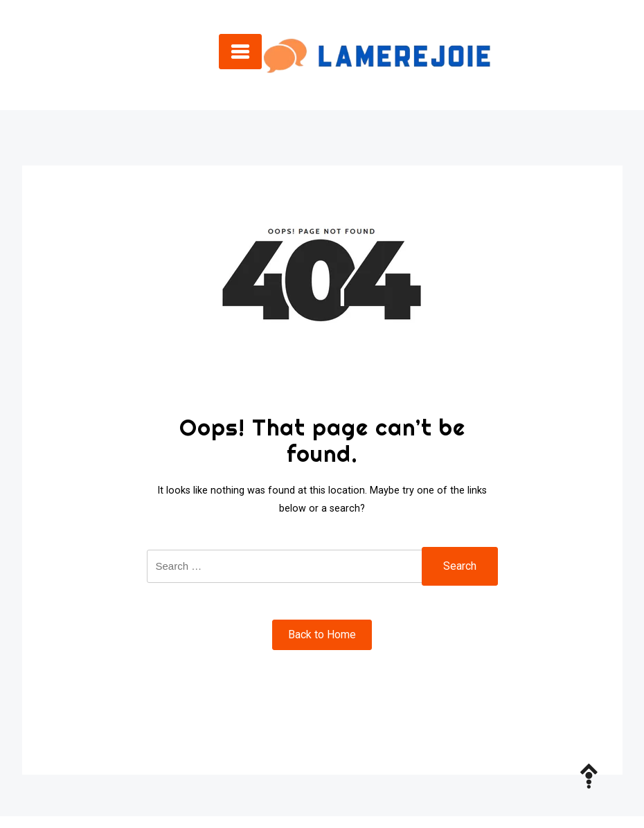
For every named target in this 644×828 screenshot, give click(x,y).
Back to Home (322, 634)
